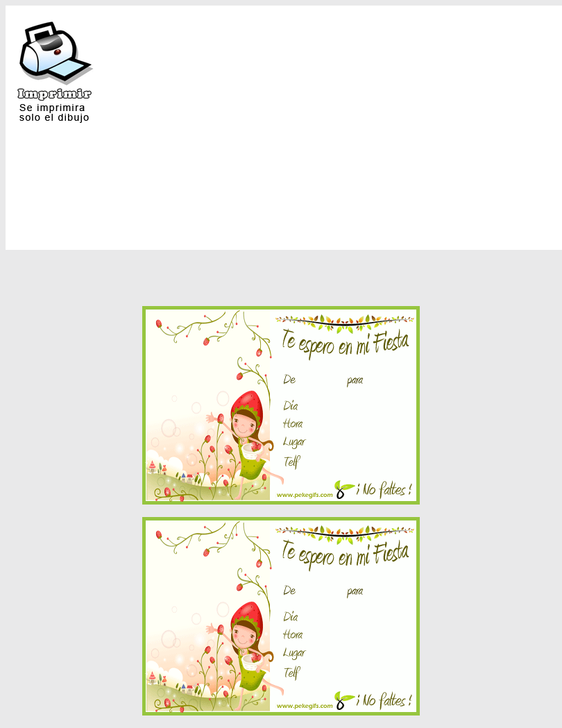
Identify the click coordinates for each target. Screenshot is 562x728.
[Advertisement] (397, 83)
